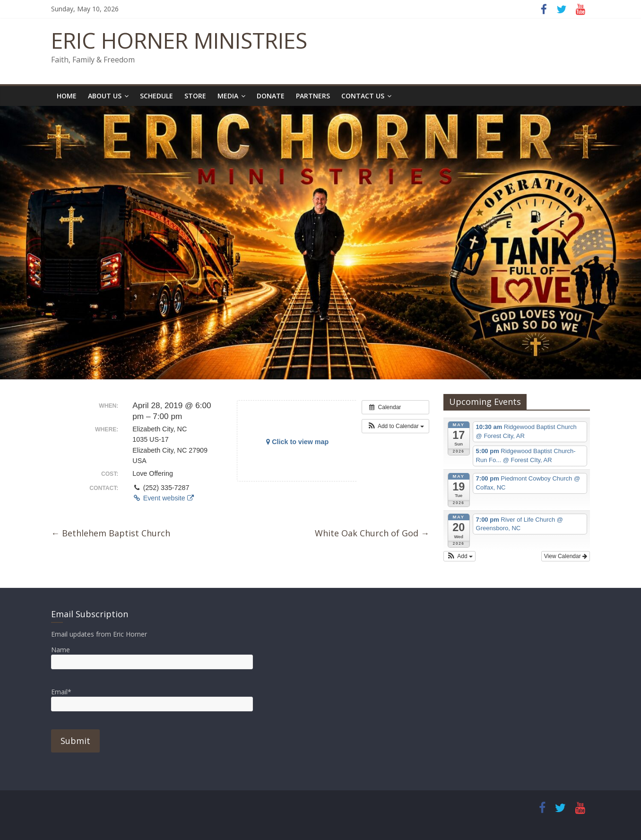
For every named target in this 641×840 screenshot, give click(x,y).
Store (195, 96)
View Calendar (566, 556)
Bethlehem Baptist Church (111, 533)
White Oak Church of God (372, 533)
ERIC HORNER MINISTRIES (179, 40)
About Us (105, 96)
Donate (271, 96)
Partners (313, 96)
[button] (395, 426)
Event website (163, 498)
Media (228, 96)
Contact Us (363, 96)
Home (67, 96)
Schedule (156, 96)
